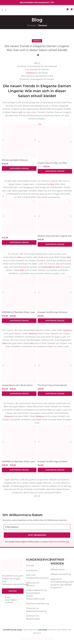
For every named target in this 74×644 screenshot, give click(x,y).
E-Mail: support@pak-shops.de (11, 601)
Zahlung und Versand (33, 585)
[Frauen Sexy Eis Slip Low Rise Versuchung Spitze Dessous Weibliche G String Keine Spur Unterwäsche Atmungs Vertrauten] (55, 142)
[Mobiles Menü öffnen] (2, 10)
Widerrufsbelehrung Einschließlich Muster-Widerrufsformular (36, 596)
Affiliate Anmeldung (61, 576)
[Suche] (6, 10)
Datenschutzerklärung (59, 543)
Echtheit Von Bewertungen (33, 619)
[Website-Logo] (37, 10)
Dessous (43, 25)
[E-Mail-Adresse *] (37, 528)
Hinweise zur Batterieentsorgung (36, 611)
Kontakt (30, 567)
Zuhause (31, 25)
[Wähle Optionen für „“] (19, 243)
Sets (52, 185)
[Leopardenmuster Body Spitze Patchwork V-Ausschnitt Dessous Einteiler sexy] (19, 366)
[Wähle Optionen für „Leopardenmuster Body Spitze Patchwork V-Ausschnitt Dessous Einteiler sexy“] (19, 395)
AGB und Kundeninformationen (37, 578)
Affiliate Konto (58, 571)
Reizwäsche (49, 268)
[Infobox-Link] (37, 3)
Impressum (32, 572)
